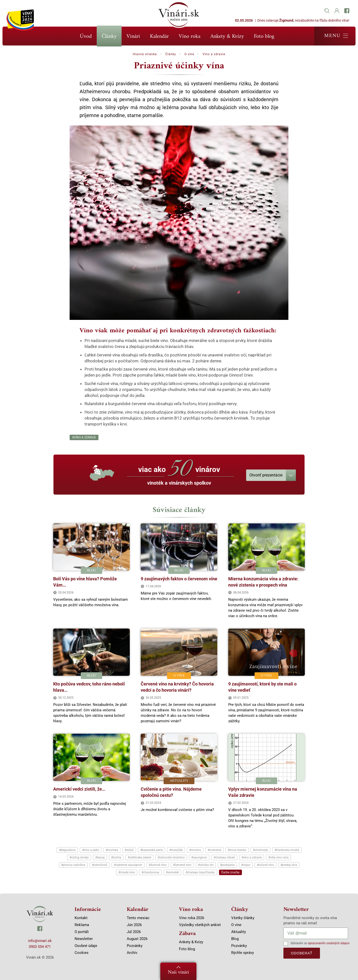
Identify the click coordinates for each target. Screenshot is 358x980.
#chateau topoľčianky (200, 872)
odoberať (302, 953)
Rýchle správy (243, 953)
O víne (189, 54)
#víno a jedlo (91, 850)
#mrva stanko (237, 850)
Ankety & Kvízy (227, 36)
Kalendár (159, 36)
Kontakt (81, 918)
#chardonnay (150, 872)
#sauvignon (199, 857)
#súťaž (129, 850)
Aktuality (239, 932)
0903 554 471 (40, 947)
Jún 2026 (134, 925)
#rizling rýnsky (79, 857)
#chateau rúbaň (224, 857)
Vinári (133, 36)
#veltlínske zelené (139, 857)
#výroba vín (206, 865)
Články (109, 36)
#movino (195, 850)
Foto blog (264, 36)
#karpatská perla (152, 850)
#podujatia (227, 865)
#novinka (112, 850)
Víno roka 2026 (192, 918)
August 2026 (137, 939)
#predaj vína (289, 865)
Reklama (82, 925)
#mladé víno (127, 872)
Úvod (86, 36)
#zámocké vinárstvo (171, 857)
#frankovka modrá (287, 850)
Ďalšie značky (230, 872)
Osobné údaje (86, 946)
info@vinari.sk (40, 941)
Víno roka (190, 36)
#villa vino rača (278, 857)
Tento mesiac (138, 918)
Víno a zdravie (214, 54)
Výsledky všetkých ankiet (200, 925)
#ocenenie (214, 850)
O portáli (82, 932)
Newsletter (84, 939)
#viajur (246, 865)
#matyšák (176, 850)
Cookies (82, 953)
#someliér (172, 872)
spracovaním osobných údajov (329, 943)
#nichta (116, 857)
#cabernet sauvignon (128, 865)
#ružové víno (265, 865)
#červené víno (182, 865)
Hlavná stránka (145, 54)
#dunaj (100, 857)
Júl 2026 (134, 932)
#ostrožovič (100, 865)
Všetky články (243, 918)
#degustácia (67, 850)
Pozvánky (135, 946)
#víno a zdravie (84, 437)
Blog (235, 939)
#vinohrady (260, 850)
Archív (132, 953)
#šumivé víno (158, 865)
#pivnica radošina (73, 865)
